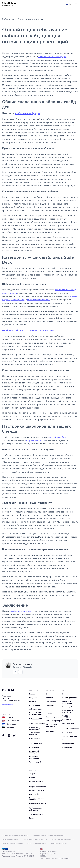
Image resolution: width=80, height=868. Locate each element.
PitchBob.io (9, 690)
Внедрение (34, 698)
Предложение (68, 744)
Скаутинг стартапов (38, 787)
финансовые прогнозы (39, 300)
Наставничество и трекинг (37, 799)
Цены (32, 818)
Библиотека (67, 732)
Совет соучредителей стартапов (36, 809)
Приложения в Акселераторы (35, 714)
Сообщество (68, 747)
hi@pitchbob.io (7, 705)
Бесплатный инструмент (34, 752)
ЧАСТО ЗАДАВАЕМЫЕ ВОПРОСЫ (68, 718)
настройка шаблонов (59, 437)
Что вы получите (36, 814)
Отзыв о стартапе (37, 790)
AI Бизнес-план (35, 709)
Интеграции (34, 747)
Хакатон (66, 740)
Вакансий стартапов (38, 803)
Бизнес (32, 694)
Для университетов (54, 717)
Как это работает (70, 707)
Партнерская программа (51, 731)
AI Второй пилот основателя (36, 719)
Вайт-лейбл (34, 794)
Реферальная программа (52, 725)
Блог (64, 694)
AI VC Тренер (35, 705)
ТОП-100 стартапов (71, 729)
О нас (48, 694)
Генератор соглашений (34, 757)
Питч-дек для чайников (68, 724)
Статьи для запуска (70, 698)
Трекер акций (35, 762)
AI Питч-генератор (37, 724)
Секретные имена (70, 736)
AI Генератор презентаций (35, 728)
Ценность (50, 705)
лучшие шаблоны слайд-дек (52, 57)
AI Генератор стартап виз (35, 739)
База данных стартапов (68, 712)
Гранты (32, 777)
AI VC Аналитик (36, 744)
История (49, 698)
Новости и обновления (67, 702)
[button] (76, 4)
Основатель (51, 701)
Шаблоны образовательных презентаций (28, 331)
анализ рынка (17, 300)
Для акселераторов (54, 721)
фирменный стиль (36, 440)
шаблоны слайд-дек (28, 113)
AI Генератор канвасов (35, 734)
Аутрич (32, 774)
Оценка (32, 701)
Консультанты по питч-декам (36, 782)
